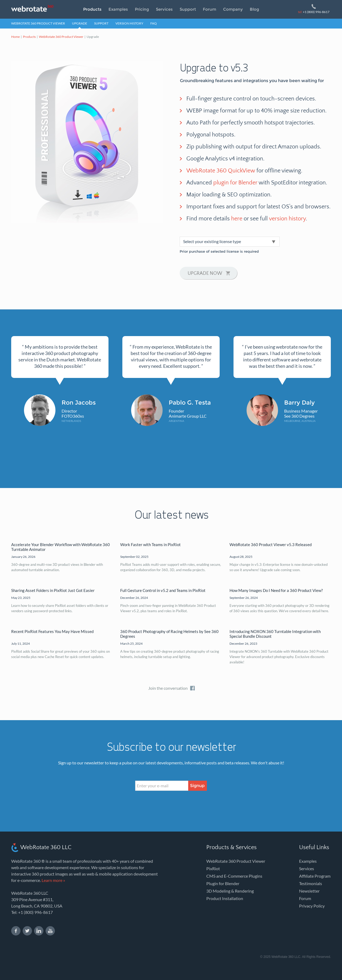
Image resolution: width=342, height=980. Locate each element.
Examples (118, 9)
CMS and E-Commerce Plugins (234, 876)
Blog (254, 9)
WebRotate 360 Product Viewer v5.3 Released (271, 545)
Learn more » (53, 880)
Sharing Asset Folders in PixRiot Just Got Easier (53, 590)
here (237, 219)
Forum (210, 9)
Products (92, 9)
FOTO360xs (73, 416)
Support (188, 9)
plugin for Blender (235, 183)
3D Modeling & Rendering (230, 891)
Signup (197, 786)
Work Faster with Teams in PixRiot (150, 545)
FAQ (154, 23)
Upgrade (80, 23)
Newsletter (309, 891)
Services (164, 9)
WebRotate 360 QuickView (221, 171)
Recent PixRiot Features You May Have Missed (52, 631)
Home (15, 37)
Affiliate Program (315, 876)
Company (233, 9)
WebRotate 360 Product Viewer (38, 23)
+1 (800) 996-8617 (314, 12)
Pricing (142, 9)
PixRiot (213, 868)
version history (287, 219)
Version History (129, 23)
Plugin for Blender (223, 883)
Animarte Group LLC (188, 416)
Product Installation (225, 898)
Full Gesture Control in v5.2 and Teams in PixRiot (163, 590)
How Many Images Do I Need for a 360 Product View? (276, 590)
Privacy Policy (312, 906)
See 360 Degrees (299, 416)
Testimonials (311, 883)
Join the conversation (168, 688)
